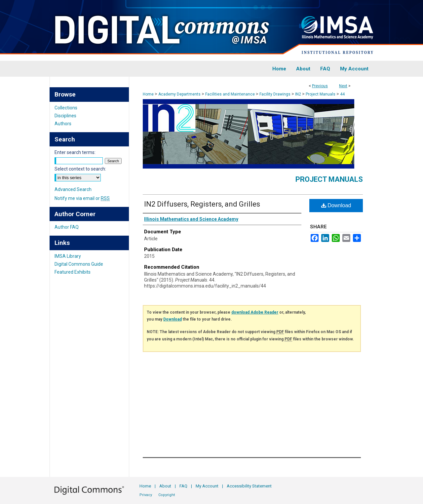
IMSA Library (68, 256)
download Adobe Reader (255, 312)
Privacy (146, 495)
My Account (207, 486)
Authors (63, 124)
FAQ (183, 486)
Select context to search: (80, 169)
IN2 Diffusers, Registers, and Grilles (202, 204)
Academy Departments (179, 94)
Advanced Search (73, 189)
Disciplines (65, 116)
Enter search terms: (75, 152)
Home (148, 94)
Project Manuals (321, 94)
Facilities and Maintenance (230, 94)
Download (336, 205)
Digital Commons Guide (79, 264)
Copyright (167, 495)
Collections (66, 108)
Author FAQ (67, 227)
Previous (320, 86)
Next (343, 86)
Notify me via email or (82, 198)
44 (342, 94)
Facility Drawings (275, 94)
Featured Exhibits (73, 272)
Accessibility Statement (249, 486)
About (165, 486)
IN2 (298, 94)
